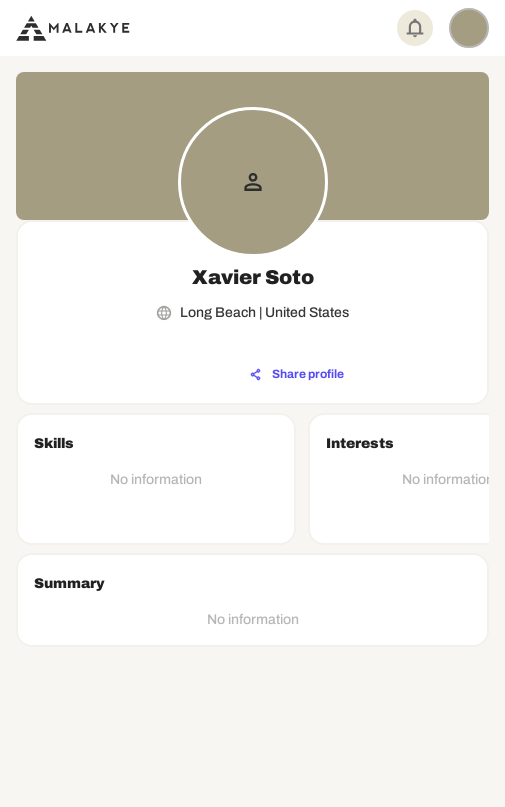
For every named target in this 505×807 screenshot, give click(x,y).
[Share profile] (297, 375)
